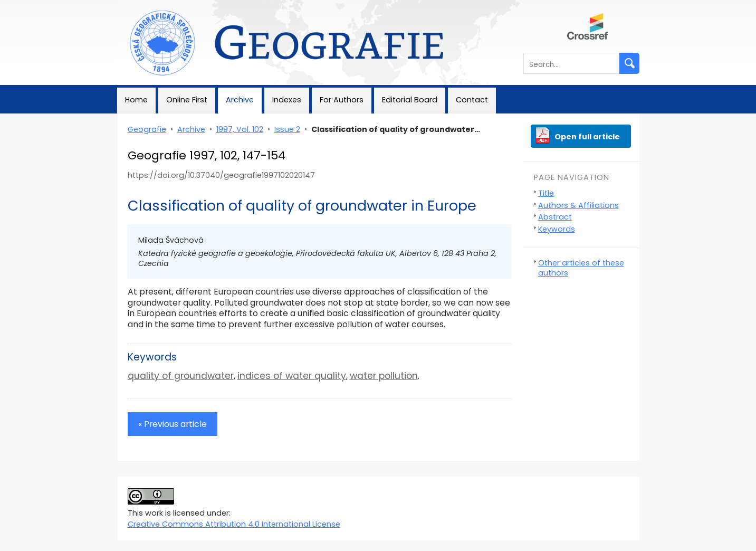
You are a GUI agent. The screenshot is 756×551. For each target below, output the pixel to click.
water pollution (384, 376)
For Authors (342, 100)
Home (136, 100)
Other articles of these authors (581, 268)
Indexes (287, 100)
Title (546, 193)
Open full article (587, 137)
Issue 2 (287, 129)
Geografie (136, 5)
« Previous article (173, 424)
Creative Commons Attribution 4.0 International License (234, 524)
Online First (187, 100)
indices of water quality (292, 376)
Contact (472, 100)
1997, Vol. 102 (240, 129)
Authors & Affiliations (578, 205)
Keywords (557, 229)
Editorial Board (410, 100)
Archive (240, 100)
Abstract (555, 217)
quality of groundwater (181, 376)
